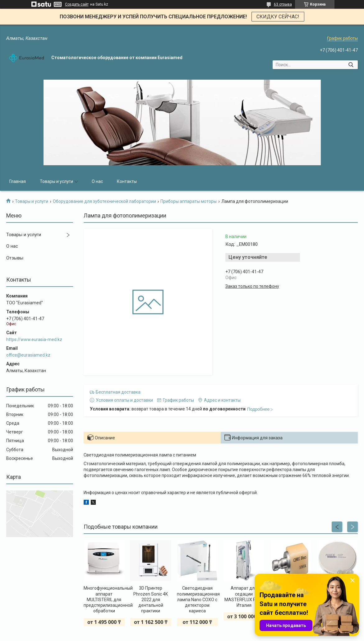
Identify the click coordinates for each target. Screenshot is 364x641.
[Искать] (351, 65)
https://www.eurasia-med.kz (34, 339)
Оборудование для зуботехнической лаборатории (104, 201)
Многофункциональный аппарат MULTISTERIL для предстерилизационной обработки (104, 599)
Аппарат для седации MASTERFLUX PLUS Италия (244, 597)
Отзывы (15, 258)
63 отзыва (283, 4)
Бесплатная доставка (118, 392)
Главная (18, 181)
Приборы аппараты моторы (189, 201)
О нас (97, 181)
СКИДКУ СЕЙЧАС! (278, 17)
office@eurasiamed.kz (28, 355)
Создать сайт (77, 4)
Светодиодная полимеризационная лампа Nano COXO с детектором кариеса (197, 599)
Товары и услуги (56, 181)
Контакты (127, 181)
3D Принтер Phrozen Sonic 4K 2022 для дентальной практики (151, 599)
